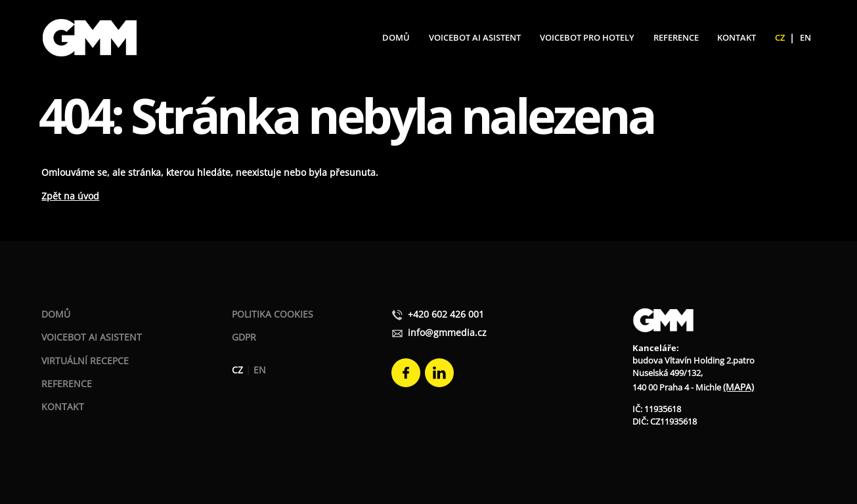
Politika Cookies (273, 314)
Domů (396, 37)
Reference (676, 37)
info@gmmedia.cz (439, 333)
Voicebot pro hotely (587, 37)
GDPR (244, 337)
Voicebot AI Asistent (475, 37)
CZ (780, 37)
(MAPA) (738, 387)
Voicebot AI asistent (92, 337)
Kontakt (736, 37)
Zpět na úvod (70, 196)
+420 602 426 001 (438, 314)
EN (805, 37)
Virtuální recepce (85, 361)
